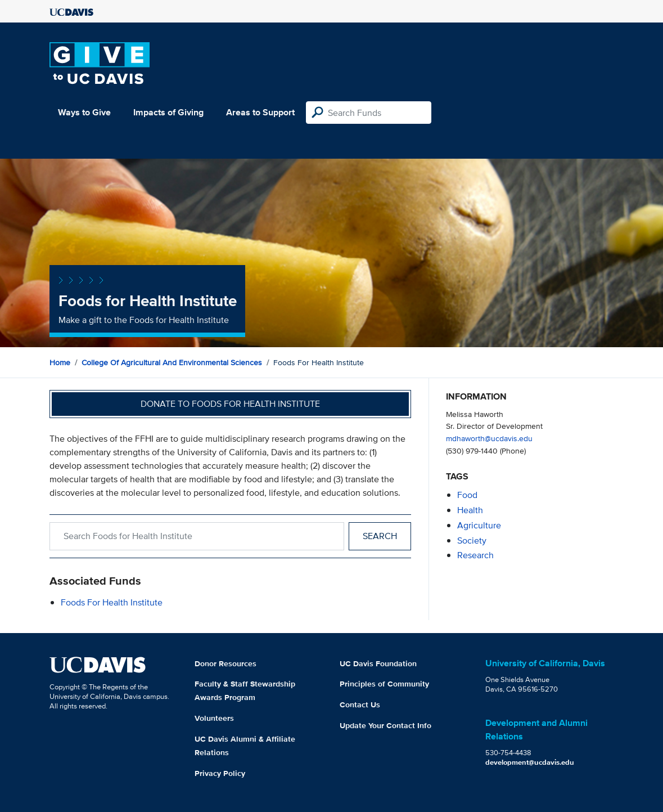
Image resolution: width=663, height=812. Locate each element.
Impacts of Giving (168, 112)
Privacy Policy (220, 773)
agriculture (479, 525)
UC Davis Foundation (378, 663)
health (470, 510)
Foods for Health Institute (112, 602)
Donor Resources (225, 663)
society (472, 540)
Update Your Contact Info (385, 725)
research (475, 555)
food (467, 495)
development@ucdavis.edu (530, 762)
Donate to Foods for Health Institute (230, 404)
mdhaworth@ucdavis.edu (489, 438)
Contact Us (360, 705)
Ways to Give (84, 112)
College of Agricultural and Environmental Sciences (172, 362)
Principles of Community (384, 684)
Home (60, 362)
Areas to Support (260, 112)
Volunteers (214, 718)
